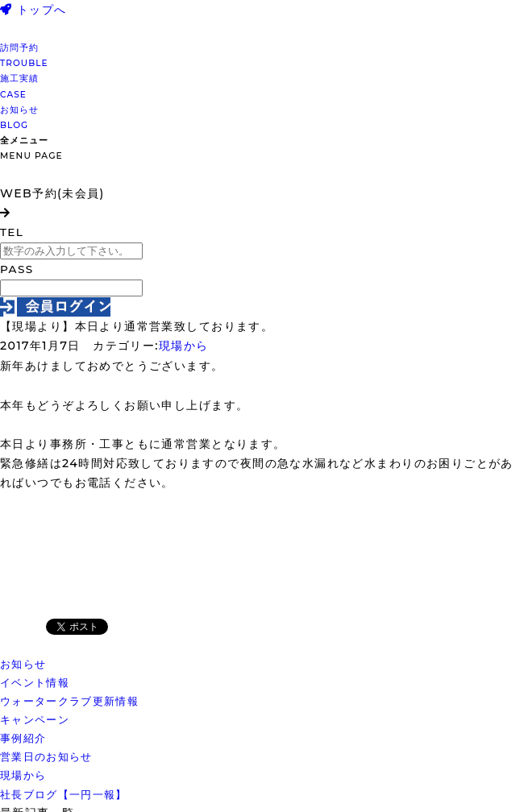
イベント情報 (35, 682)
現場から (184, 346)
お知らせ (23, 664)
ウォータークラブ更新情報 (69, 701)
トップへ (33, 10)
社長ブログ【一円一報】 (64, 794)
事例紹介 (23, 738)
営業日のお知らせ (46, 756)
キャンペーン (35, 719)
